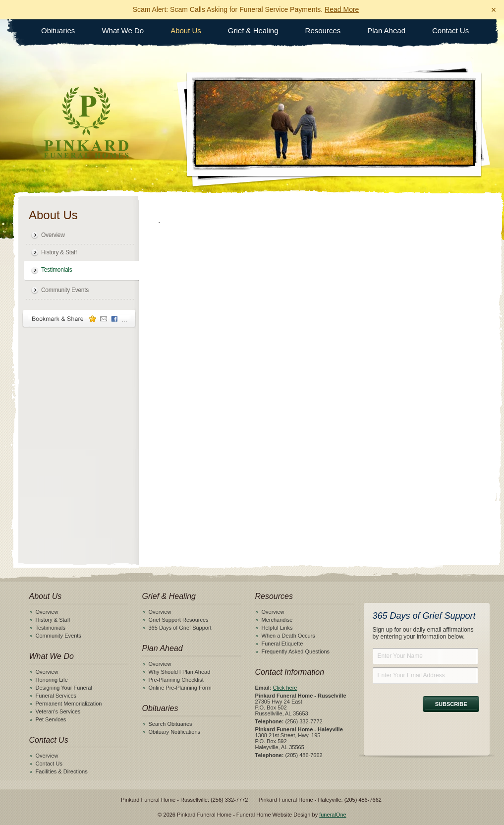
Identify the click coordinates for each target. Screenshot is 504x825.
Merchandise (277, 620)
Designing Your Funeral (64, 688)
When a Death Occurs (288, 636)
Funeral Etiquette (282, 644)
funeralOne (333, 815)
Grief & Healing (253, 30)
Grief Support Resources (179, 620)
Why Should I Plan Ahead (180, 672)
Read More (342, 9)
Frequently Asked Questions (296, 651)
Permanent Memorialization (69, 704)
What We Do (123, 30)
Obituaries (58, 30)
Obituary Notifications (175, 732)
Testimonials (56, 270)
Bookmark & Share (79, 319)
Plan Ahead (386, 30)
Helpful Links (277, 628)
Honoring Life (52, 680)
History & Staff (59, 252)
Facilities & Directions (62, 771)
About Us (186, 30)
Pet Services (51, 719)
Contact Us (450, 30)
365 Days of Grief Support (180, 628)
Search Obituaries (170, 724)
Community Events (65, 290)
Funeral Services (56, 696)
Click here (285, 688)
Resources (323, 30)
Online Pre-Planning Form (180, 688)
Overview (53, 235)
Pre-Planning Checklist (176, 680)
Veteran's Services (58, 711)
